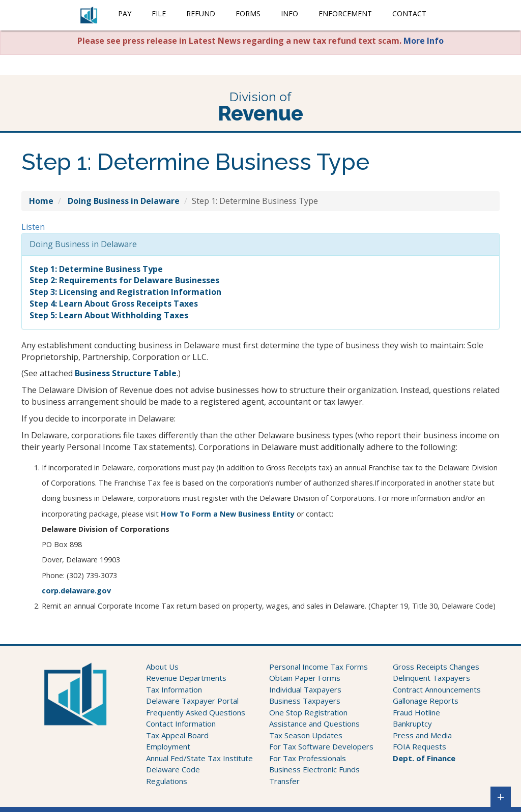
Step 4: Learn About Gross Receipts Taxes (114, 304)
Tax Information (174, 689)
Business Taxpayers (305, 701)
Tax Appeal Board (177, 735)
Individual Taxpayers (305, 689)
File (159, 13)
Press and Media (422, 735)
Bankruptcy (412, 724)
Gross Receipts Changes (436, 667)
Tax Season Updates (306, 735)
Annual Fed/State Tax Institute (199, 758)
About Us (162, 667)
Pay (125, 13)
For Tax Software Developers (321, 746)
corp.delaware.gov (76, 591)
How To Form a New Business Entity (228, 514)
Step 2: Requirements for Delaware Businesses (124, 280)
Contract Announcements (437, 689)
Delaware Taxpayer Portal (192, 701)
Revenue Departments (186, 678)
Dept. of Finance (424, 758)
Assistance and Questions (314, 724)
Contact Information (181, 724)
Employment (168, 746)
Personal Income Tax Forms (319, 667)
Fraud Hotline (416, 712)
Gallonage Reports (426, 701)
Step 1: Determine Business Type (96, 269)
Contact (409, 13)
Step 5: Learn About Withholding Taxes (109, 315)
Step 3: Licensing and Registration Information (125, 292)
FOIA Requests (419, 746)
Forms (248, 13)
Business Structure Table (126, 373)
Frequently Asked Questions (196, 712)
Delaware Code (173, 769)
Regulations (167, 781)
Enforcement (345, 13)
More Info (424, 41)
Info (290, 13)
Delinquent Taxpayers (431, 678)
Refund (201, 13)
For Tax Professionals (308, 758)
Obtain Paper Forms (305, 678)
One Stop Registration (308, 712)
